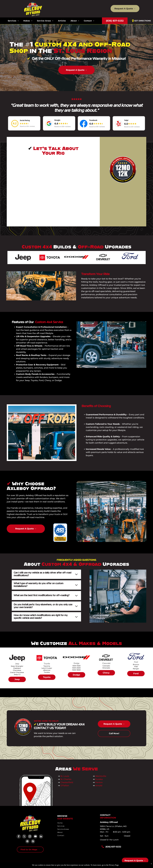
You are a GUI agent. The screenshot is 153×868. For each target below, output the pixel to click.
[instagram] (30, 837)
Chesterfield (67, 782)
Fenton (99, 782)
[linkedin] (41, 837)
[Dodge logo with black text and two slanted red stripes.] (76, 258)
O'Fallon (65, 786)
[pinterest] (27, 842)
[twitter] (24, 837)
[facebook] (19, 837)
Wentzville (101, 776)
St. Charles (66, 779)
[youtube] (35, 837)
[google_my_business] (33, 842)
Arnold (99, 786)
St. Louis (65, 776)
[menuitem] (13, 21)
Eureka (99, 779)
